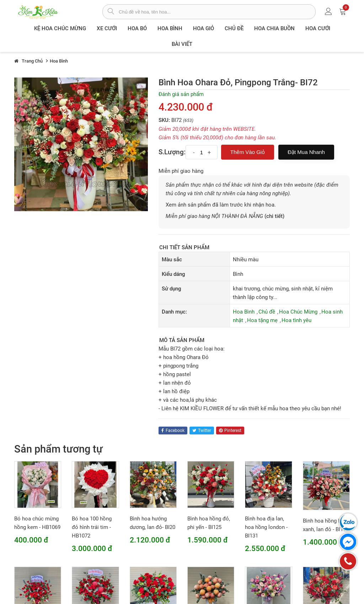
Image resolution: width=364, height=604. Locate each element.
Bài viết (182, 44)
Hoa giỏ (204, 28)
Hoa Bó (137, 28)
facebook (173, 431)
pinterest (230, 431)
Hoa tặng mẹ (262, 320)
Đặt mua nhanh (306, 152)
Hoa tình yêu (296, 320)
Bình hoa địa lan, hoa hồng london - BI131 (266, 527)
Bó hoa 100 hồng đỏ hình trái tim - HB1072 (92, 527)
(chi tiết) (274, 216)
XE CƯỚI (107, 28)
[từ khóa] (217, 12)
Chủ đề (234, 28)
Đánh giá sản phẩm (181, 94)
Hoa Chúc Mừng (298, 312)
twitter (202, 431)
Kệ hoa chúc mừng (60, 28)
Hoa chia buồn (274, 28)
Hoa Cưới (318, 28)
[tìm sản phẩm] (111, 12)
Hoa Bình (170, 28)
